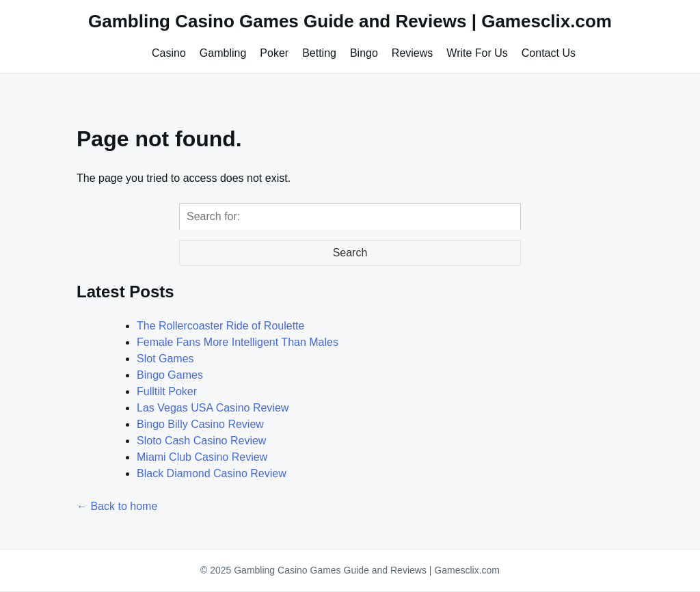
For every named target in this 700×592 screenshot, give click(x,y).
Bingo (364, 53)
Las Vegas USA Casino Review (213, 408)
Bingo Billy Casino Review (200, 424)
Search (350, 253)
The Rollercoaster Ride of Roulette (220, 326)
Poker (274, 53)
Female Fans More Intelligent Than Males (238, 342)
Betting (319, 53)
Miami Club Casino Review (202, 457)
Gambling (223, 53)
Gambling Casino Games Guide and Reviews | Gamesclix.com (350, 21)
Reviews (412, 53)
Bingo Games (170, 375)
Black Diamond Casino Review (212, 473)
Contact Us (549, 53)
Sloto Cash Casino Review (201, 441)
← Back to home (117, 506)
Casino (169, 53)
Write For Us (477, 53)
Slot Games (165, 359)
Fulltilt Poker (167, 391)
